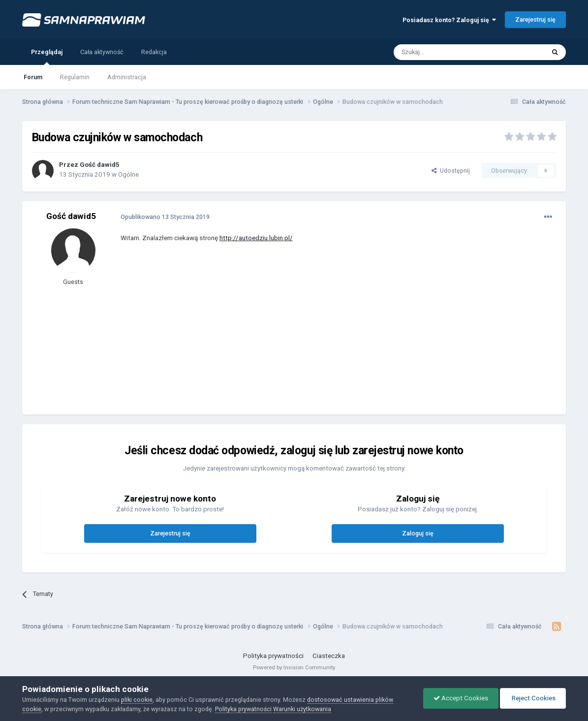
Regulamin (75, 77)
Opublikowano (165, 217)
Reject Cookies (533, 698)
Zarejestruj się (535, 19)
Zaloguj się (418, 533)
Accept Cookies (461, 698)
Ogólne (128, 174)
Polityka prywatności (273, 656)
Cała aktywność (102, 52)
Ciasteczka (329, 656)
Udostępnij (451, 171)
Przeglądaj (47, 57)
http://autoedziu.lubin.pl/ (256, 238)
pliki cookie (137, 700)
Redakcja (154, 52)
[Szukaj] (447, 52)
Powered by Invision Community (294, 667)
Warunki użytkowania (302, 709)
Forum (33, 77)
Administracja (127, 77)
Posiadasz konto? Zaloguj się (449, 20)
